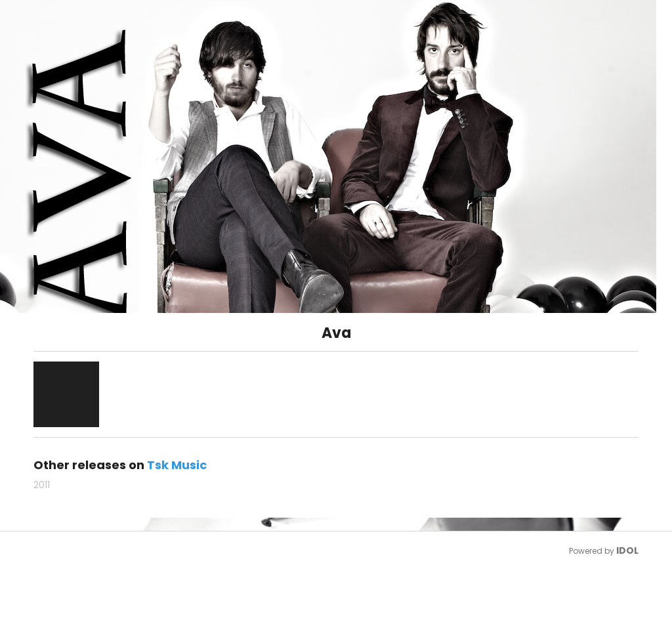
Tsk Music (177, 465)
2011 (42, 485)
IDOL (627, 550)
